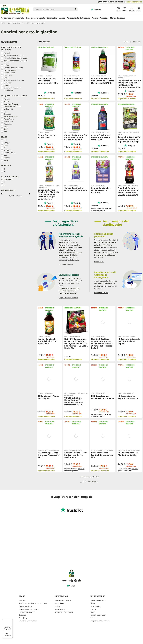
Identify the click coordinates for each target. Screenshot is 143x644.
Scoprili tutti (99, 262)
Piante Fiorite (9, 119)
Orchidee (7, 83)
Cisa (5, 140)
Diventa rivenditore (25, 606)
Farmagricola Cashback (27, 612)
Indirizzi (93, 609)
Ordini (93, 603)
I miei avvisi (94, 618)
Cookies (57, 606)
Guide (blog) (23, 618)
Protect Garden (10, 153)
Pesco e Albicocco (11, 117)
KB (5, 148)
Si (4, 169)
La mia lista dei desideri (98, 615)
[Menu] (11, 620)
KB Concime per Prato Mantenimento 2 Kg (128, 454)
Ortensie (7, 85)
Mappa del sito (60, 609)
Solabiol (7, 155)
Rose (6, 127)
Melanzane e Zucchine (12, 106)
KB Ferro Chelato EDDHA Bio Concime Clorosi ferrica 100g (76, 455)
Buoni (92, 612)
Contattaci (22, 615)
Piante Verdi (8, 122)
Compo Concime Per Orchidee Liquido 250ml (76, 189)
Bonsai (6, 65)
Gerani (6, 78)
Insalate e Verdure (11, 104)
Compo (7, 143)
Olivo (6, 111)
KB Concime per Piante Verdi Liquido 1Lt (48, 397)
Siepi (6, 129)
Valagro (7, 158)
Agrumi (7, 53)
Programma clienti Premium (100, 621)
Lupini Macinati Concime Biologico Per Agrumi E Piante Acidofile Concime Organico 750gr (130, 84)
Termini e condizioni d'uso (63, 601)
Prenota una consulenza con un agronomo (33, 603)
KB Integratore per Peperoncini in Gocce (128, 397)
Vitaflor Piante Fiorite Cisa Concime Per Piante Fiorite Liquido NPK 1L (103, 81)
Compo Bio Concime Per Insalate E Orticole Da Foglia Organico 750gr (129, 139)
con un (120, 2)
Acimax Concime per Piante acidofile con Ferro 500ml (101, 137)
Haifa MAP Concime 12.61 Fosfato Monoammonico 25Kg (48, 81)
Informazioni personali (98, 601)
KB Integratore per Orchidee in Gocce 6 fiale (103, 397)
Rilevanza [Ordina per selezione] (137, 42)
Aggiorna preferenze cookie (64, 612)
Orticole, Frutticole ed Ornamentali (12, 89)
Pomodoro (8, 124)
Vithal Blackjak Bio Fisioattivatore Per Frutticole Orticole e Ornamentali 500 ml (74, 401)
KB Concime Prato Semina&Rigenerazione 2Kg (102, 455)
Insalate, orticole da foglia (14, 80)
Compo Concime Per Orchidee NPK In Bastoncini (101, 190)
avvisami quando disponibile (101, 210)
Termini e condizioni (83, 632)
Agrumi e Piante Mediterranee (15, 58)
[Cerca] (55, 9)
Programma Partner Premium (29, 609)
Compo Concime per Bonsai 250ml (47, 136)
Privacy (74, 632)
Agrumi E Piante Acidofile (14, 55)
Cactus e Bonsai (10, 70)
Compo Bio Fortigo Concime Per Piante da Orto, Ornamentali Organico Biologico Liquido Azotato (48, 194)
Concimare (8, 75)
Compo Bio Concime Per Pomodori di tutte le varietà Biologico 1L (76, 137)
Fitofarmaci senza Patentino (28, 621)
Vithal (6, 160)
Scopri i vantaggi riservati (68, 298)
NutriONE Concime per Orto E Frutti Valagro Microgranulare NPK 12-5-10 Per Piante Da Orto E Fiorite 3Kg (76, 344)
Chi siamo (22, 601)
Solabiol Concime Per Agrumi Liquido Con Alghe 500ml (47, 341)
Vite (5, 132)
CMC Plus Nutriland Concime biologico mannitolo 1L (74, 81)
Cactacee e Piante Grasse (13, 68)
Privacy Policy (59, 603)
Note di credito (95, 606)
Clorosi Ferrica (9, 73)
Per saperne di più (66, 264)
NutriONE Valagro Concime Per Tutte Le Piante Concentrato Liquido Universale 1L (128, 191)
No (5, 171)
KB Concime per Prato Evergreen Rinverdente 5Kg (48, 455)
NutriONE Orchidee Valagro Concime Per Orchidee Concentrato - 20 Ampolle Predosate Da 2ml (102, 344)
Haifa (6, 145)
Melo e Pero (8, 109)
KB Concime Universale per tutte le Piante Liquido (129, 341)
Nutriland (7, 150)
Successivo (93, 481)
